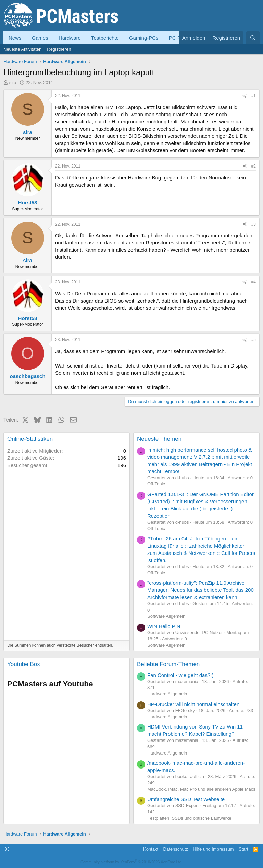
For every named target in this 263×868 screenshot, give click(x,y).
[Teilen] (245, 96)
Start (243, 849)
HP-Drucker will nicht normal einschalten (193, 704)
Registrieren (59, 49)
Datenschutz (176, 849)
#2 (254, 166)
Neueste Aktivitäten (22, 49)
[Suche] (253, 38)
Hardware (70, 38)
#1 (254, 96)
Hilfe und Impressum (213, 849)
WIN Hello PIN (164, 626)
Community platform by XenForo (131, 862)
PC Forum (180, 38)
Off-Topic (156, 484)
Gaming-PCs (144, 38)
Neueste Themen (159, 439)
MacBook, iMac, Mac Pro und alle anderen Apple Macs (201, 789)
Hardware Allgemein (167, 694)
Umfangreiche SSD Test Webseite (186, 799)
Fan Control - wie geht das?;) (180, 675)
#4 (254, 282)
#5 (254, 340)
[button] (7, 849)
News (15, 38)
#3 (254, 224)
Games (40, 38)
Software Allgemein (166, 616)
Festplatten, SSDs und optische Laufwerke (189, 818)
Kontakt (151, 849)
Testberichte (105, 38)
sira (13, 83)
